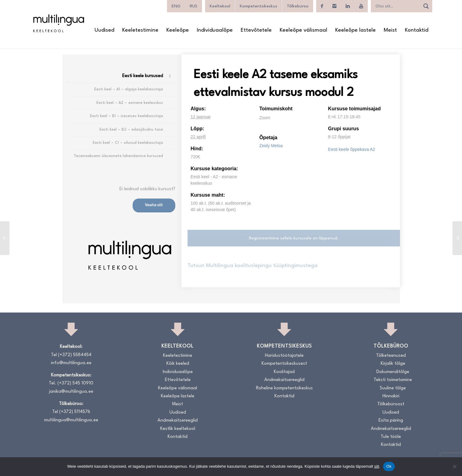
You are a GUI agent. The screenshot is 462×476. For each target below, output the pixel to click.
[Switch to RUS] (194, 6)
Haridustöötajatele (284, 356)
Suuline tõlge (393, 388)
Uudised (178, 413)
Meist (178, 404)
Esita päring (391, 421)
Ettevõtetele (178, 380)
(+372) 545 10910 (75, 383)
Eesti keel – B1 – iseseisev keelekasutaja (126, 116)
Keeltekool (220, 6)
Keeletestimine (178, 356)
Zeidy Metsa (271, 146)
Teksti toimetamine (393, 380)
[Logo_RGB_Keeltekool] (58, 23)
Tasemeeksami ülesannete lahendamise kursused (118, 156)
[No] (454, 466)
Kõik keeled (178, 364)
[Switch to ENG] (176, 6)
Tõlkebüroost (391, 404)
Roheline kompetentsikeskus (284, 388)
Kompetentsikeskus (258, 6)
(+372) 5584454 (75, 355)
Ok (389, 466)
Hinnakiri (391, 396)
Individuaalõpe (178, 372)
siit (377, 466)
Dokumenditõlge (393, 372)
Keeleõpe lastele (178, 396)
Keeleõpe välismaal (178, 388)
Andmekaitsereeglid (178, 421)
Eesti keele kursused (143, 76)
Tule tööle (391, 437)
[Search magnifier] (426, 6)
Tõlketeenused (391, 356)
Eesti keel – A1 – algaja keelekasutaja (129, 89)
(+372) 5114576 (75, 412)
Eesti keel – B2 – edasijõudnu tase (131, 130)
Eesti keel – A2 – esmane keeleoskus (130, 103)
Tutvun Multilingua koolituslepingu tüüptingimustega (253, 266)
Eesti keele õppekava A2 (352, 149)
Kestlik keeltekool (178, 429)
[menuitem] (104, 30)
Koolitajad (284, 372)
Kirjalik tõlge (393, 364)
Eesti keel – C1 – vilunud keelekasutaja (128, 143)
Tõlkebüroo (298, 6)
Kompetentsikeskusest (284, 364)
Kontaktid (178, 437)
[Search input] (397, 6)
